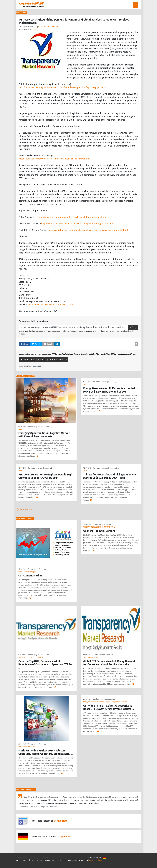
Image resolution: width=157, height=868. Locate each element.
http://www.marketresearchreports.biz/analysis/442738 (105, 702)
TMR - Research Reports (93, 657)
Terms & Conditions (47, 860)
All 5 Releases (25, 510)
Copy (133, 327)
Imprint (23, 860)
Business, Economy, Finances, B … (106, 382)
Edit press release (57, 360)
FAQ (17, 860)
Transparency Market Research (31, 657)
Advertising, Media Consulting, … (41, 427)
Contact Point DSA (64, 860)
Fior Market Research (27, 747)
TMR (36, 29)
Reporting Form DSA (80, 860)
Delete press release (32, 360)
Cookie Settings (95, 860)
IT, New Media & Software (48, 27)
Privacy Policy (33, 860)
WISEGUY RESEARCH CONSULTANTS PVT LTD (100, 527)
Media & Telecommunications (105, 699)
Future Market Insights (27, 572)
